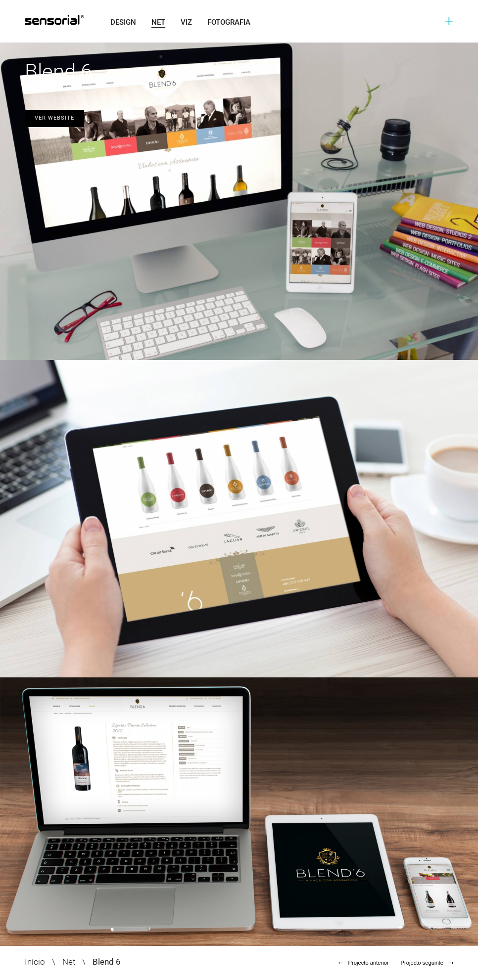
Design (123, 22)
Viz (186, 22)
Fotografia (229, 22)
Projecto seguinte (427, 963)
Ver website (54, 118)
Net (158, 22)
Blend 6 (107, 962)
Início (35, 962)
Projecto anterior (364, 963)
